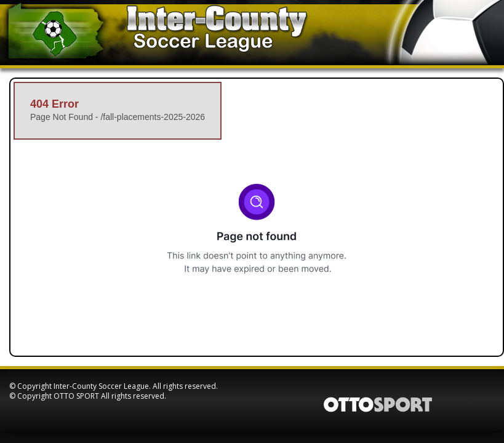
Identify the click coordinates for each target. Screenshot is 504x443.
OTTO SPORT (76, 396)
